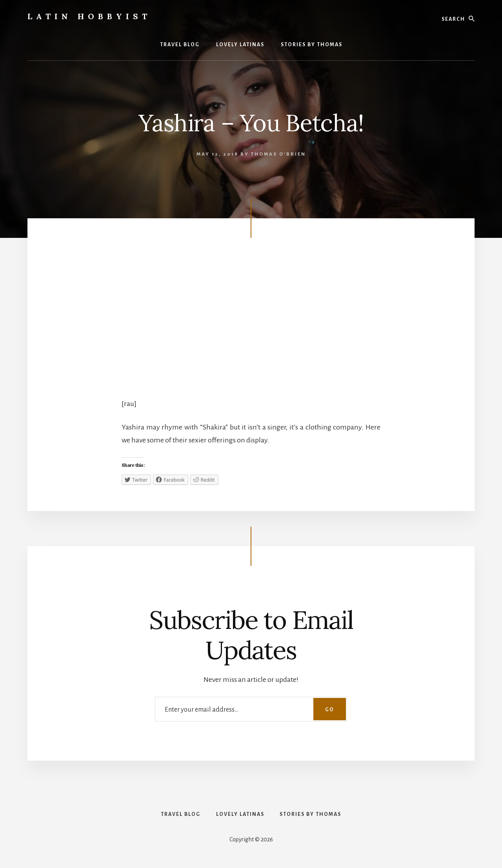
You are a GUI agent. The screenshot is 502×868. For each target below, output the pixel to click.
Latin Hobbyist (89, 16)
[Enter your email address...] (251, 709)
